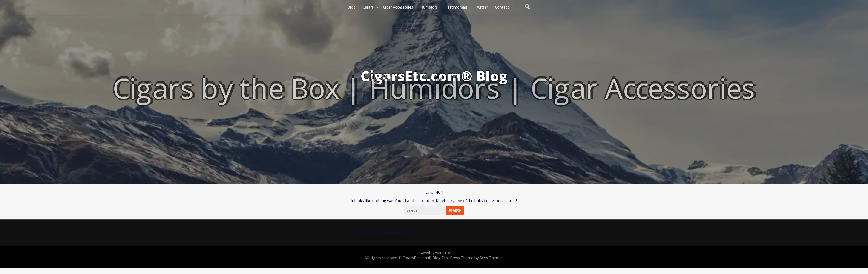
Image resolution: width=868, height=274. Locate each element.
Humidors (429, 7)
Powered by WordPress (434, 253)
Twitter (481, 7)
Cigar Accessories (398, 7)
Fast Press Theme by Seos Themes (473, 258)
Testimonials (456, 7)
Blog (352, 7)
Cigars (368, 7)
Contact (502, 7)
